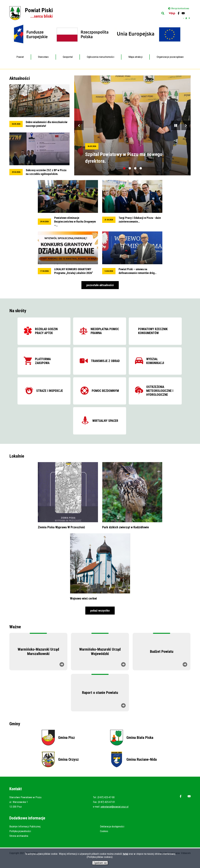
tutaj (125, 854)
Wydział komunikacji (167, 364)
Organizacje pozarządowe (170, 57)
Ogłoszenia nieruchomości (101, 57)
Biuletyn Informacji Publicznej (25, 836)
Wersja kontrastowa (180, 8)
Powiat (20, 55)
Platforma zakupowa (45, 364)
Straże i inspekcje (45, 397)
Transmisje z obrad (106, 364)
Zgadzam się (100, 863)
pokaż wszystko (100, 620)
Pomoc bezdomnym (106, 397)
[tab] (124, 168)
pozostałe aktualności (100, 285)
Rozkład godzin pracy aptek (43, 332)
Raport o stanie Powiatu (100, 702)
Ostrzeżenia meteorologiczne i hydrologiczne (162, 397)
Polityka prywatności (20, 841)
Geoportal (68, 55)
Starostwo (43, 55)
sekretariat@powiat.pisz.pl (114, 816)
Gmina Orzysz (68, 769)
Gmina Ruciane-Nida (142, 769)
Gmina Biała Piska (140, 747)
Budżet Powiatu (162, 661)
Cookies (104, 841)
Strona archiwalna (19, 845)
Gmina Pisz (66, 747)
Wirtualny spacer (106, 429)
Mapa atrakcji (135, 57)
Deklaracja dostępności (112, 836)
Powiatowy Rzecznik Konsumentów (156, 332)
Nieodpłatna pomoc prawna (102, 332)
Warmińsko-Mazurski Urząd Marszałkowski (38, 661)
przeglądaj (39, 106)
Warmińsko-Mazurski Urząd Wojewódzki (100, 661)
